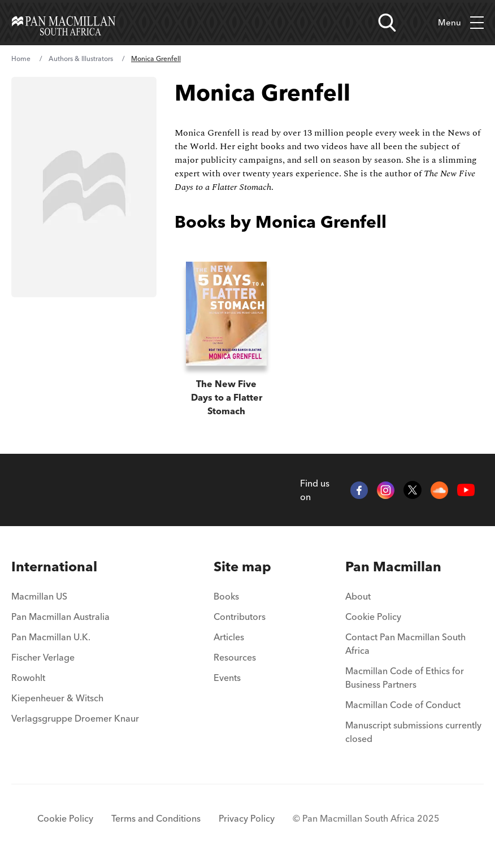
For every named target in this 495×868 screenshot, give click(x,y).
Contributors (240, 617)
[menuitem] (75, 567)
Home (21, 58)
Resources (235, 657)
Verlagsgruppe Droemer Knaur (75, 718)
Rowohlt (28, 678)
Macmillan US (39, 596)
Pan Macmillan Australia (60, 617)
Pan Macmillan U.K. (51, 637)
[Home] (64, 23)
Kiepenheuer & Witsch (57, 698)
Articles (229, 637)
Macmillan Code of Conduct (403, 705)
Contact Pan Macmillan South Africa (405, 644)
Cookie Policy (373, 617)
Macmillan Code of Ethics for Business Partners (405, 678)
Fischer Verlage (43, 657)
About (358, 596)
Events (227, 678)
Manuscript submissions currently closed (413, 732)
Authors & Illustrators (81, 58)
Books (226, 596)
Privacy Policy (247, 818)
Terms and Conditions (156, 818)
